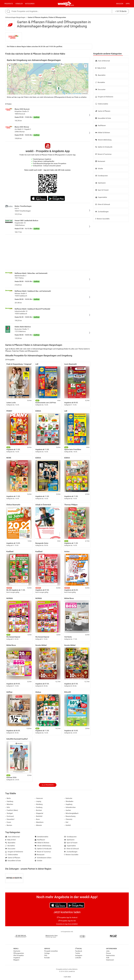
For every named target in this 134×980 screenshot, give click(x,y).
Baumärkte (100, 75)
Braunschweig (70, 816)
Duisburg (39, 807)
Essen (8, 822)
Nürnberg (39, 804)
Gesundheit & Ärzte (103, 118)
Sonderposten (102, 176)
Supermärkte (101, 197)
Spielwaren (100, 183)
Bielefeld (39, 816)
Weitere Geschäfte (102, 219)
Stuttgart (9, 813)
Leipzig (38, 801)
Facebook (79, 951)
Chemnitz (68, 819)
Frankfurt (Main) (12, 810)
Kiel (66, 822)
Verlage (47, 953)
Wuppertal (39, 813)
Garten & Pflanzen (103, 111)
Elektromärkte (102, 104)
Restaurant (100, 161)
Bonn (37, 819)
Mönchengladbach (71, 813)
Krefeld (67, 825)
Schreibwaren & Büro (43, 858)
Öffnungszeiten (19, 953)
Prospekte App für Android (67, 918)
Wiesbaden (69, 801)
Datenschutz (110, 955)
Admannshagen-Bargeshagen (15, 17)
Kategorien (30, 4)
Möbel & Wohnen (103, 133)
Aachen (68, 810)
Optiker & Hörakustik (104, 147)
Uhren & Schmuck (103, 204)
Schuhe (99, 169)
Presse (108, 953)
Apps (128, 4)
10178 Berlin (121, 11)
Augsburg (68, 804)
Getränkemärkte (42, 837)
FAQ (46, 955)
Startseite (17, 951)
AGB (108, 958)
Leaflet (68, 94)
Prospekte (9, 4)
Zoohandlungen (102, 212)
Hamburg (9, 801)
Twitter (78, 953)
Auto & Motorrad (103, 61)
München (9, 804)
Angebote (17, 958)
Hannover (39, 798)
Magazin (120, 4)
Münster (38, 825)
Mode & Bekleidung (103, 140)
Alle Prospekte (48, 785)
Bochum (38, 810)
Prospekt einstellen (51, 951)
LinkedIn (78, 958)
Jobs (108, 951)
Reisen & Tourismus (103, 154)
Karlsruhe (68, 798)
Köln (8, 807)
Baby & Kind (100, 68)
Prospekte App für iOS (67, 921)
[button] (86, 66)
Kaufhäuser (101, 125)
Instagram (79, 955)
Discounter (100, 90)
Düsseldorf (10, 819)
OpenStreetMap (77, 94)
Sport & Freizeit (102, 190)
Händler (19, 4)
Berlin (72, 5)
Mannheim (39, 822)
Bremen (9, 825)
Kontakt (47, 958)
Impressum (110, 960)
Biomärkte (100, 82)
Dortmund (9, 816)
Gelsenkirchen (70, 807)
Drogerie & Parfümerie (104, 97)
